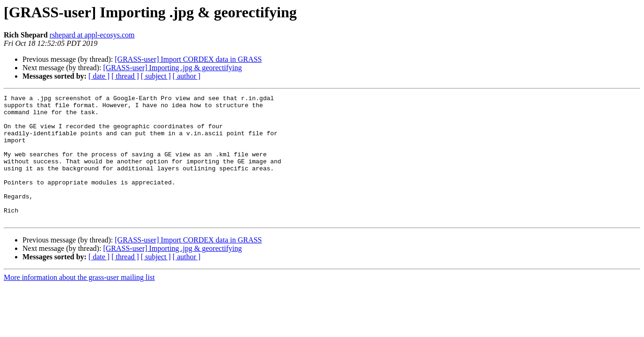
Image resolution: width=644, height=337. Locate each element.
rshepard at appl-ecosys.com (92, 35)
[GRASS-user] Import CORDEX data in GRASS (188, 59)
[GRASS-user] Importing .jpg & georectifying (172, 68)
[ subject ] (156, 76)
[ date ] (99, 76)
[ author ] (187, 76)
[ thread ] (125, 76)
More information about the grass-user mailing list (79, 303)
